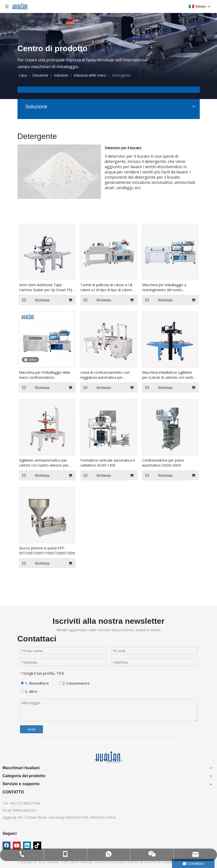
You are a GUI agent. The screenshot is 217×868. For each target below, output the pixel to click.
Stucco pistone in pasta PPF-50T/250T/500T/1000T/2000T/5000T (47, 551)
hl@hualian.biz (24, 810)
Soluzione (103, 862)
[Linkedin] (27, 846)
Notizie (134, 862)
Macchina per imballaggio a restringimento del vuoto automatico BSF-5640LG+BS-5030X (166, 287)
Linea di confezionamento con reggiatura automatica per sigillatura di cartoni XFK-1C (105, 375)
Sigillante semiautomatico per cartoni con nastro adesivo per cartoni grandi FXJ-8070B (44, 463)
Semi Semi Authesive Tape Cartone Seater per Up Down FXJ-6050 (46, 287)
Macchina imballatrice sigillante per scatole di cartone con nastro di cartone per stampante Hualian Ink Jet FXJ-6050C (169, 375)
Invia (31, 729)
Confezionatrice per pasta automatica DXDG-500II (163, 463)
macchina (119, 862)
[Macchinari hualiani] (109, 757)
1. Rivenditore (35, 683)
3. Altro (29, 691)
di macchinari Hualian (157, 862)
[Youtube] (17, 846)
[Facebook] (6, 846)
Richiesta (34, 300)
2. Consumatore (74, 683)
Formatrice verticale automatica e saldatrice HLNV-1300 (108, 463)
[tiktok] (37, 846)
